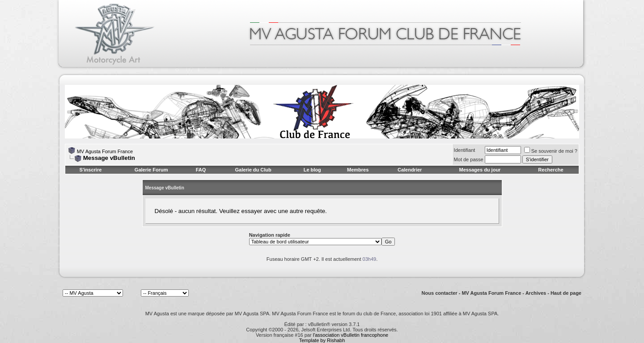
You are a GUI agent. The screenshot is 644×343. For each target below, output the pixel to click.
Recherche (551, 170)
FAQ (201, 170)
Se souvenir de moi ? (551, 151)
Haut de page (566, 293)
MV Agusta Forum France (105, 151)
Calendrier (410, 170)
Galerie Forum (151, 170)
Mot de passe (469, 159)
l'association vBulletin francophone (351, 335)
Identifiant (465, 150)
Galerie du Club (253, 170)
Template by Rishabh (322, 340)
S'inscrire (91, 170)
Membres (358, 170)
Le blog (312, 170)
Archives (536, 293)
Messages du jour (480, 170)
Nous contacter (440, 293)
